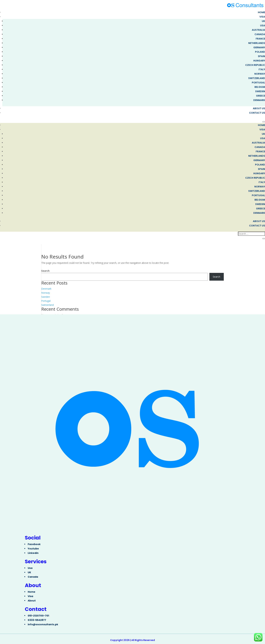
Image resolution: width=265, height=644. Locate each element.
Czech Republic (255, 65)
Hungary (259, 61)
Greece (261, 96)
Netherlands (257, 43)
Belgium (260, 87)
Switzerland (257, 78)
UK (263, 21)
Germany (259, 47)
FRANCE (260, 39)
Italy (262, 69)
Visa (262, 17)
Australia (258, 30)
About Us (259, 108)
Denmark (259, 100)
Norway (260, 74)
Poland (260, 52)
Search (45, 271)
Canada (260, 34)
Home (261, 12)
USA (263, 25)
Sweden (260, 91)
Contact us (257, 113)
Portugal (258, 83)
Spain (261, 56)
